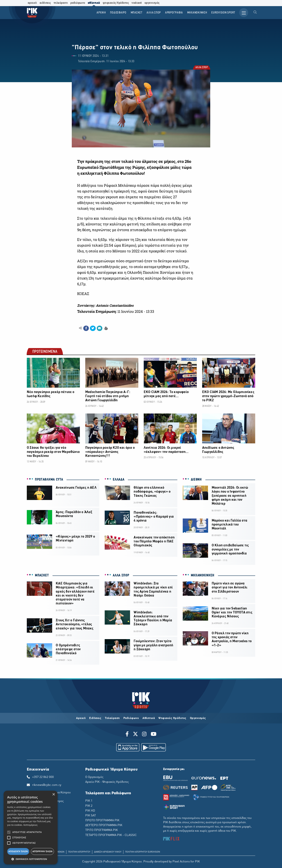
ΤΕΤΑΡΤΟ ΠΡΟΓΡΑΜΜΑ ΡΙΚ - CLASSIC (111, 835)
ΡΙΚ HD (90, 811)
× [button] (54, 795)
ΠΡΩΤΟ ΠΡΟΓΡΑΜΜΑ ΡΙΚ (102, 821)
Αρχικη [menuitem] (101, 13)
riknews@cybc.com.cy (47, 785)
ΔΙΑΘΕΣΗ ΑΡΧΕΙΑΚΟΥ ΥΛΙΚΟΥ (108, 852)
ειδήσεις (45, 3)
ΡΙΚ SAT (91, 816)
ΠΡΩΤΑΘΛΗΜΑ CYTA (49, 480)
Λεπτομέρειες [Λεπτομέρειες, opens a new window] (30, 825)
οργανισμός (152, 3)
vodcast (137, 3)
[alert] (31, 828)
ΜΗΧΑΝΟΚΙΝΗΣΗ (203, 575)
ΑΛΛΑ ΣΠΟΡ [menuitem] (154, 13)
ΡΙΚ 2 (89, 806)
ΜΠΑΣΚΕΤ (42, 575)
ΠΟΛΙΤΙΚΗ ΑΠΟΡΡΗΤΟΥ (79, 852)
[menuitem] (255, 13)
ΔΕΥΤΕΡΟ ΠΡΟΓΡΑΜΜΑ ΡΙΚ (104, 825)
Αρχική (81, 718)
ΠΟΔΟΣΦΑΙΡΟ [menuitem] (118, 13)
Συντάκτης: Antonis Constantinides (105, 305)
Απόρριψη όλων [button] (42, 851)
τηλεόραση (61, 3)
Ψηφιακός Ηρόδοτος (172, 718)
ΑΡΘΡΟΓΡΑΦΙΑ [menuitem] (174, 13)
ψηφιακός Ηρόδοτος (116, 3)
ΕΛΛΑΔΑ (119, 480)
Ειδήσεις (95, 718)
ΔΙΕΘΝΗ (196, 480)
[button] (31, 859)
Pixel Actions (181, 862)
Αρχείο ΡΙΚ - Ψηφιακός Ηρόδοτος (107, 782)
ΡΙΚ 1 (89, 801)
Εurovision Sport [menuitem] (223, 13)
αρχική (32, 3)
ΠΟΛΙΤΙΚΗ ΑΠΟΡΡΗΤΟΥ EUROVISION (143, 852)
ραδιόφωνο (78, 3)
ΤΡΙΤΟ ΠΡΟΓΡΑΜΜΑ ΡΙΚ (102, 830)
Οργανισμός (198, 718)
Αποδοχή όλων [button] (18, 851)
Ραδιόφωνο (131, 718)
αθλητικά (94, 3)
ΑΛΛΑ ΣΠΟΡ (202, 68)
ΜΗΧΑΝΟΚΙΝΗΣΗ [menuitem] (197, 13)
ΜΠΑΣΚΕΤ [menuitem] (137, 13)
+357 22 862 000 (43, 777)
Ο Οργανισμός (94, 777)
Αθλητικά (149, 718)
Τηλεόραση (112, 718)
